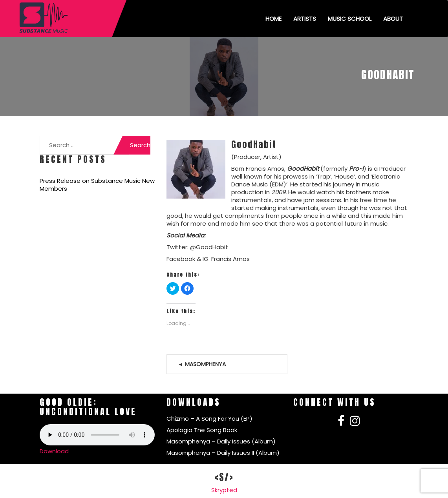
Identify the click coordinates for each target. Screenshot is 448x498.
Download (54, 451)
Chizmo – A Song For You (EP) (209, 419)
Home (273, 19)
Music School (350, 19)
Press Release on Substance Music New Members (97, 185)
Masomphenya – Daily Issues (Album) (221, 441)
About (393, 19)
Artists (305, 19)
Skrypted (224, 490)
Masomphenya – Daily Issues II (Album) (223, 453)
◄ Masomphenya (202, 364)
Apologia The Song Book (202, 430)
